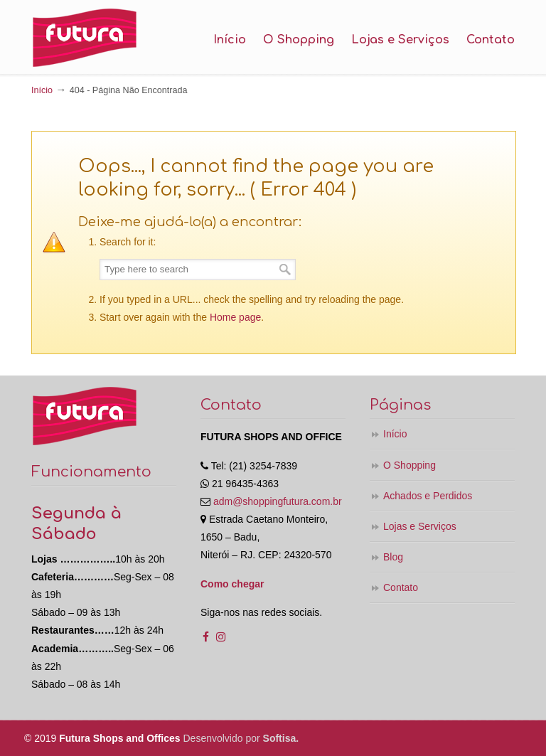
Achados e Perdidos (428, 496)
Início (42, 90)
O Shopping (409, 465)
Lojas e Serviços (420, 526)
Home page (235, 317)
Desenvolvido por (241, 738)
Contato (401, 587)
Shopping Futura (85, 38)
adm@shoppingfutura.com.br (278, 501)
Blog (393, 557)
